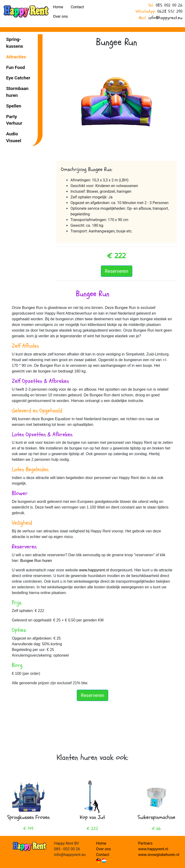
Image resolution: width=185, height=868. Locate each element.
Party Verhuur (14, 120)
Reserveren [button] (117, 271)
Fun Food (15, 67)
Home (58, 7)
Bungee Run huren (36, 561)
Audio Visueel (14, 137)
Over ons (60, 16)
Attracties (16, 57)
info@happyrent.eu (166, 18)
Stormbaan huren (17, 92)
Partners (145, 843)
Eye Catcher (18, 78)
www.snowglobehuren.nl (159, 855)
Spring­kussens (15, 43)
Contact (77, 7)
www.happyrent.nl (95, 570)
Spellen (14, 106)
